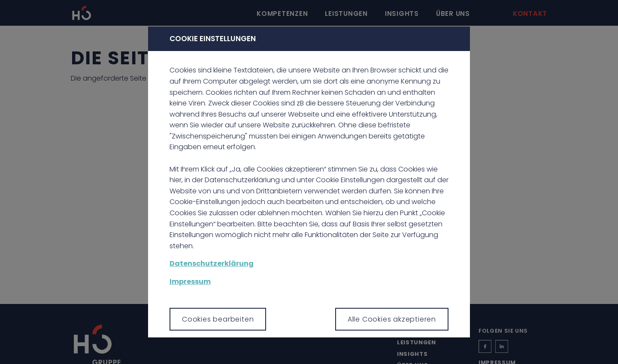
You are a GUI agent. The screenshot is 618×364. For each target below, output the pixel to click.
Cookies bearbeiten (218, 319)
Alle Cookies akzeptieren (392, 319)
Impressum (190, 281)
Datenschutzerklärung (212, 263)
